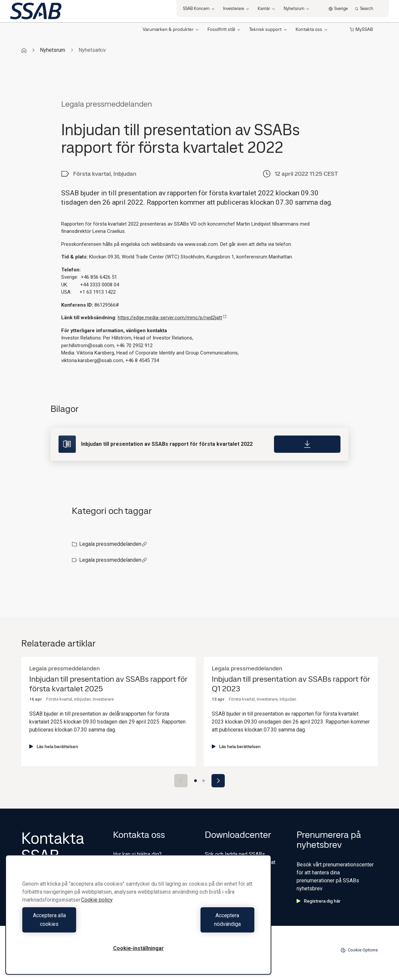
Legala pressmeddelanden (113, 544)
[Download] (307, 444)
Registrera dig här (319, 901)
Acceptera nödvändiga (198, 924)
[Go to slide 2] (203, 781)
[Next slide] (218, 781)
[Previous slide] (181, 781)
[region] (138, 919)
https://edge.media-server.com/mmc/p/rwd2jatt (172, 318)
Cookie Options (359, 950)
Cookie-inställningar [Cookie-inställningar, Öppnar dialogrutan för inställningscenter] (138, 948)
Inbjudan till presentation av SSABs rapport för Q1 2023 (291, 684)
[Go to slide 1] (196, 781)
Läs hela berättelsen (54, 746)
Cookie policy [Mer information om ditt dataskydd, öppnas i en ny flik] (97, 908)
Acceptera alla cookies (79, 924)
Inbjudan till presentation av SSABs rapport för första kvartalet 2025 (108, 684)
